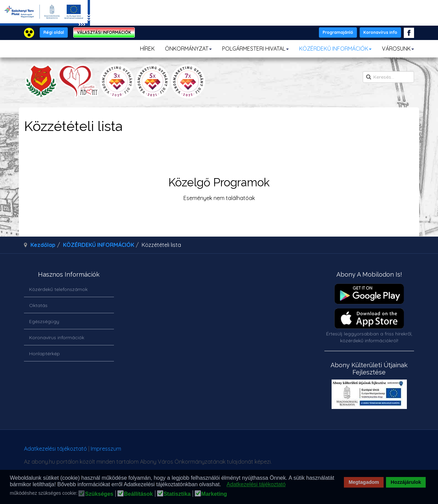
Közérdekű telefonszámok (58, 289)
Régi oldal (54, 32)
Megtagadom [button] (364, 482)
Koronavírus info (380, 32)
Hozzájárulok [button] (406, 482)
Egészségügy (44, 321)
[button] (223, 485)
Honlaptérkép (44, 354)
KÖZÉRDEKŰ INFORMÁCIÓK (335, 49)
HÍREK (147, 49)
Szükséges (99, 494)
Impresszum (106, 449)
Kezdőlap (43, 245)
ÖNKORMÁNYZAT (188, 49)
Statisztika (177, 494)
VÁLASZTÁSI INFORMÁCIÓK (104, 32)
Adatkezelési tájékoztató (55, 449)
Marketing (214, 494)
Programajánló (338, 32)
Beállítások (138, 494)
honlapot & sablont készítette (317, 451)
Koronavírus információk (57, 337)
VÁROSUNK (398, 49)
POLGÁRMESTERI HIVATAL (255, 49)
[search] (388, 77)
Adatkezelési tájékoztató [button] (256, 484)
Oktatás (38, 305)
